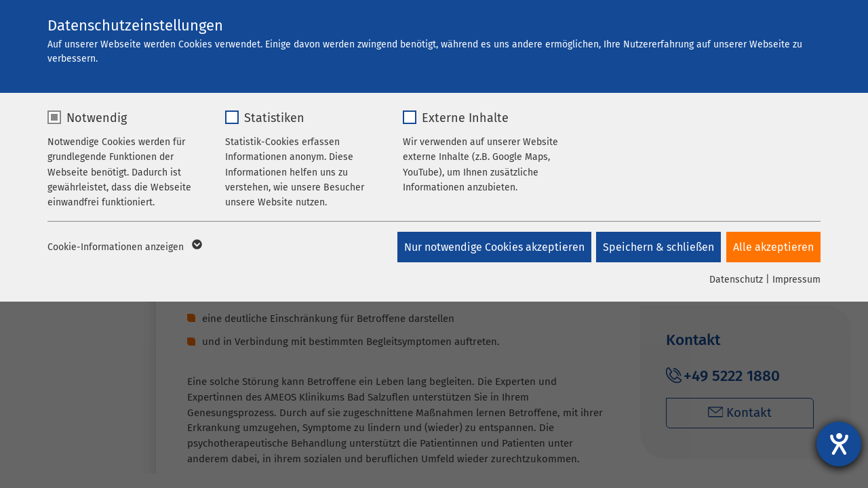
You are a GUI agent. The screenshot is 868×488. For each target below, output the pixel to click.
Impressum (796, 280)
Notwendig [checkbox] (97, 118)
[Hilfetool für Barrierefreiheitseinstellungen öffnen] (839, 444)
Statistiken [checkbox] (274, 118)
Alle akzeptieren (773, 247)
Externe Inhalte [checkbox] (465, 118)
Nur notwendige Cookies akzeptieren (491, 247)
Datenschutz (736, 280)
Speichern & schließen (657, 247)
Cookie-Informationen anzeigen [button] (124, 247)
